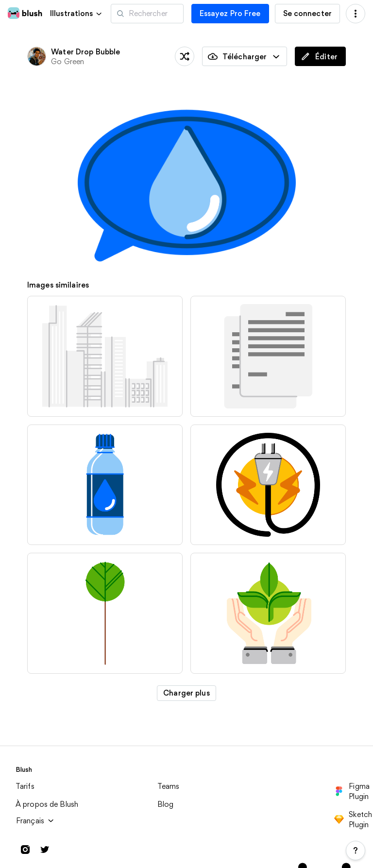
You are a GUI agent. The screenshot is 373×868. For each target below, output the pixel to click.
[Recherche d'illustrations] (147, 14)
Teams (169, 786)
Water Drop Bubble (85, 52)
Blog (166, 804)
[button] (76, 13)
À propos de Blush (47, 804)
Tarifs (25, 786)
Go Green (68, 61)
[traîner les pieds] (185, 56)
